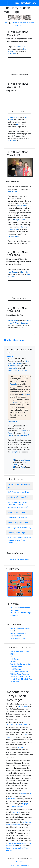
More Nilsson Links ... (18, 638)
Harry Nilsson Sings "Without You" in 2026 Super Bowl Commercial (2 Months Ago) (18, 505)
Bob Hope (26, 394)
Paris (10, 433)
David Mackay (22, 435)
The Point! (11, 799)
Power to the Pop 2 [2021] (20, 677)
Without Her (11, 737)
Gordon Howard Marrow (19, 672)
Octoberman (12, 117)
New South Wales (22, 370)
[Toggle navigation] (5, 3)
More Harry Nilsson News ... (14, 340)
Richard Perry (13, 321)
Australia (10, 357)
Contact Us (19, 862)
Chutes (19, 124)
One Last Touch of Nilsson (20, 608)
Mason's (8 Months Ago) (16, 533)
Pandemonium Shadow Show (17, 725)
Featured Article (16, 23)
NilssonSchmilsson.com (25, 3)
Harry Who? (20, 25)
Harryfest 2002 (20, 220)
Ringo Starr (25, 272)
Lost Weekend (16, 669)
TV (30, 794)
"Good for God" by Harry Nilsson (20, 560)
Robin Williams (18, 806)
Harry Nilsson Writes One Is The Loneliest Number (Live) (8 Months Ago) (19, 540)
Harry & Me (15, 610)
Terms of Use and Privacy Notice (19, 865)
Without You (13, 54)
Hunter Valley (13, 368)
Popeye (25, 804)
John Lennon (16, 812)
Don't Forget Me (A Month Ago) (19, 492)
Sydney (11, 370)
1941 (12, 657)
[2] (28, 435)
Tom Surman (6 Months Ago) (18, 523)
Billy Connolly (15, 659)
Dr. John (13, 662)
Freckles (21, 747)
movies (23, 794)
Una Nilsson (12, 421)
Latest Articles (29, 23)
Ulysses (23, 431)
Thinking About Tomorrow (20, 674)
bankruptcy (15, 452)
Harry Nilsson (22, 206)
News (7, 23)
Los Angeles (15, 402)
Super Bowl (21, 47)
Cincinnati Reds (14, 236)
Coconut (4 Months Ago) (16, 512)
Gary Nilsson (13, 192)
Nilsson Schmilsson (22, 323)
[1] (16, 421)
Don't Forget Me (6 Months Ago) (19, 528)
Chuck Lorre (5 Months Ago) (18, 517)
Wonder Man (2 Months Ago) (18, 497)
